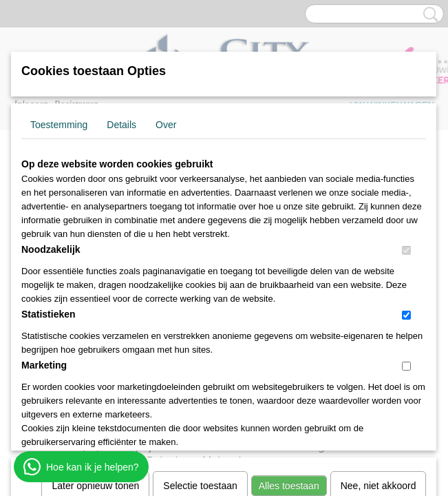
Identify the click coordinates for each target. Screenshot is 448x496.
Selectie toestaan (200, 307)
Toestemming (59, 125)
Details (121, 125)
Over (166, 125)
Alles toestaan (289, 307)
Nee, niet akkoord (378, 307)
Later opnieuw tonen (95, 307)
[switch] (406, 250)
